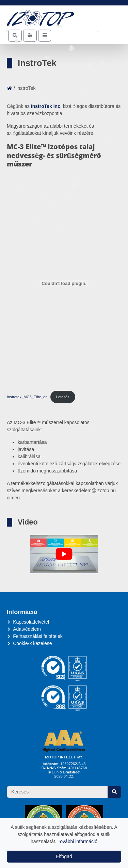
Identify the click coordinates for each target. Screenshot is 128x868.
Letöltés (63, 397)
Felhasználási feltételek (38, 636)
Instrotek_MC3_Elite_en (27, 397)
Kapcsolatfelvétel (31, 622)
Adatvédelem (27, 629)
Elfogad (64, 856)
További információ (77, 841)
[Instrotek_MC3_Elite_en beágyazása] (64, 283)
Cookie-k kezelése (32, 643)
